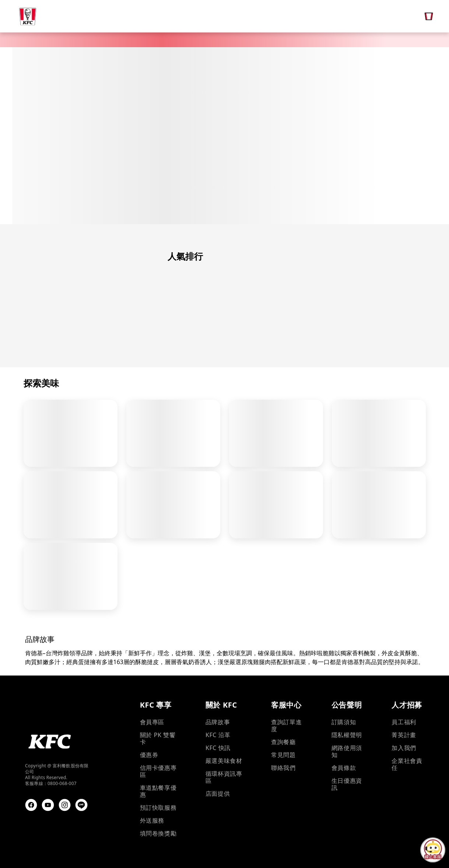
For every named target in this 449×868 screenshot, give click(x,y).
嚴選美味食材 (224, 761)
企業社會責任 (407, 764)
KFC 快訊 (218, 748)
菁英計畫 (404, 735)
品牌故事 (218, 722)
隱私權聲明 (347, 735)
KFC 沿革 (218, 735)
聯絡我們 (283, 768)
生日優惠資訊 (347, 784)
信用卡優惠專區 (158, 771)
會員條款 (344, 768)
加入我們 (404, 748)
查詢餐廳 (283, 742)
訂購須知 (344, 722)
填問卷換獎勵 (158, 834)
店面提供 (218, 794)
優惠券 (149, 755)
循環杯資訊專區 (224, 777)
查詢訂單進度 (286, 726)
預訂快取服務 (158, 808)
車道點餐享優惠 (158, 791)
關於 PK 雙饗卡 (158, 739)
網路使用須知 (347, 751)
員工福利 (404, 722)
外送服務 (152, 821)
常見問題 (283, 755)
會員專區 (152, 722)
